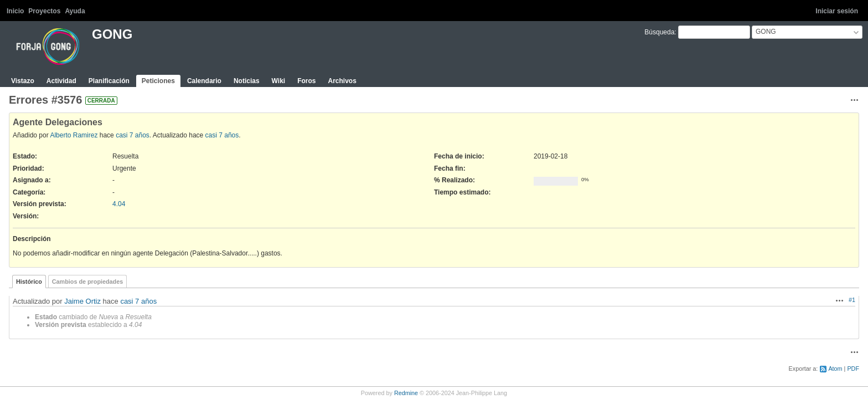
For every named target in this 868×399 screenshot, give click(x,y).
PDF (853, 369)
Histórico (29, 282)
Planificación (109, 81)
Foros (306, 81)
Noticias (247, 81)
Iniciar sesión (837, 11)
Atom (835, 369)
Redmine (406, 393)
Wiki (279, 81)
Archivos (342, 81)
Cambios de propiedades (87, 282)
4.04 (119, 204)
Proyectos (44, 11)
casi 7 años (133, 135)
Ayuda (75, 11)
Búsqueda (659, 32)
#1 (852, 300)
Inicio (15, 11)
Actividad (61, 81)
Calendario (204, 81)
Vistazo (23, 81)
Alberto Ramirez (74, 135)
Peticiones (158, 81)
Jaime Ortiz (82, 301)
